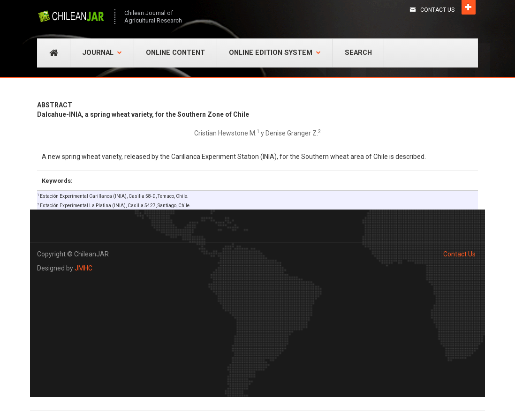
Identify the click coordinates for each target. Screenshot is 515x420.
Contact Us (437, 10)
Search (358, 53)
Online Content (175, 53)
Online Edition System (275, 53)
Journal (102, 53)
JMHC (83, 268)
